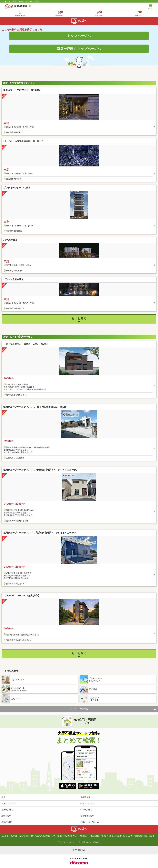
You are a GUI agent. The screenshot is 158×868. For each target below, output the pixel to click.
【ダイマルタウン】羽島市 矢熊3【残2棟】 (26, 344)
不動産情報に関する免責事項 (99, 836)
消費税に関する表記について (144, 836)
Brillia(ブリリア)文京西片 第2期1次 (22, 90)
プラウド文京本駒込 (14, 279)
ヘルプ (77, 842)
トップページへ (79, 36)
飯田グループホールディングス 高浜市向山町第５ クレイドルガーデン (40, 533)
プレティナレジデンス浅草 (17, 188)
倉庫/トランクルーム (90, 822)
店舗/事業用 (7, 822)
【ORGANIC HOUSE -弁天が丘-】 (22, 596)
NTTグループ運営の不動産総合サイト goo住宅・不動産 (22, 1)
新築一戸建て (7, 810)
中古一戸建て (86, 810)
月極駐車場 (85, 797)
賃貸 (3, 797)
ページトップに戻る (79, 709)
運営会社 (96, 842)
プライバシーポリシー (65, 842)
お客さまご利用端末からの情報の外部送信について (37, 836)
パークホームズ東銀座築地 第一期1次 (23, 141)
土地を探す (6, 816)
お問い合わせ (86, 842)
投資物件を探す (87, 816)
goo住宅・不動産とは (10, 836)
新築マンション (8, 804)
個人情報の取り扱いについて (122, 836)
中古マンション (87, 804)
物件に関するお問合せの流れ (67, 836)
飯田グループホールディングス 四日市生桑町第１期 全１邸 (35, 407)
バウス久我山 (10, 240)
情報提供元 (83, 836)
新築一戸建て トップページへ (79, 49)
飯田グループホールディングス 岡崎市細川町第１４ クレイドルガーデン (41, 470)
